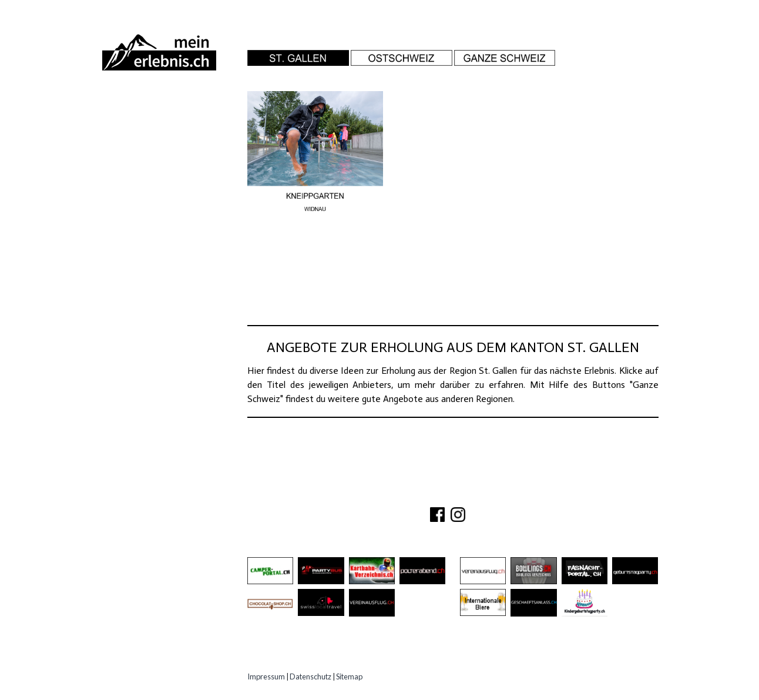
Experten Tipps (145, 235)
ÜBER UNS (375, 494)
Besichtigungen (147, 148)
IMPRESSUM (527, 494)
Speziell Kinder (146, 192)
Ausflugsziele (144, 127)
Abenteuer (133, 105)
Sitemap (349, 676)
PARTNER (472, 494)
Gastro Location (152, 170)
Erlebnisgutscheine (157, 214)
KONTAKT (424, 494)
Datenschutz (310, 676)
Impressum (266, 676)
